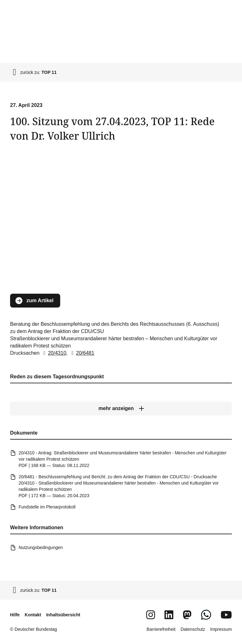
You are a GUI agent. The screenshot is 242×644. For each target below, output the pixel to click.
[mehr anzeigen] (121, 408)
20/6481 (82, 353)
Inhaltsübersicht (63, 615)
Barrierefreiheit (161, 629)
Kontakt (33, 615)
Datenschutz (193, 629)
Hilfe (15, 615)
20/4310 (54, 353)
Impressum (221, 629)
